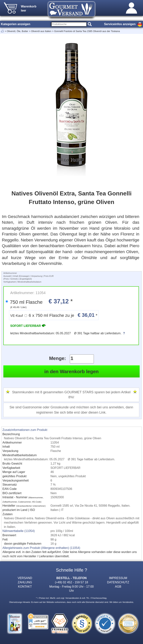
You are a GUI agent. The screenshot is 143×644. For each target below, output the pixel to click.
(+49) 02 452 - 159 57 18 (71, 582)
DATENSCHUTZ (118, 582)
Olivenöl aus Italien (41, 31)
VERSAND (25, 578)
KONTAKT (25, 586)
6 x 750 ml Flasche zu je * (54, 315)
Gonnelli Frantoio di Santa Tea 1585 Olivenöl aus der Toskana (87, 31)
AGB (118, 586)
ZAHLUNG (25, 582)
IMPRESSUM (118, 578)
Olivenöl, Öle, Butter (17, 31)
